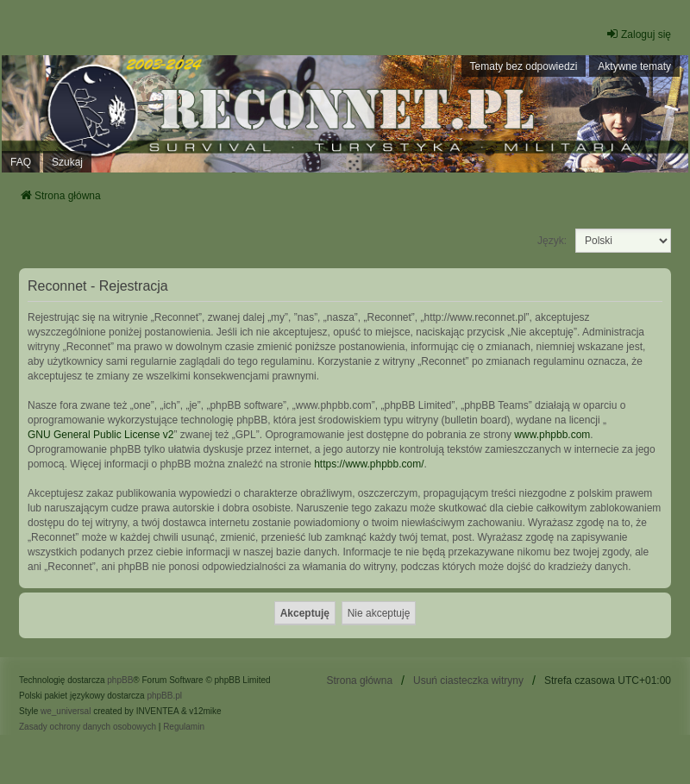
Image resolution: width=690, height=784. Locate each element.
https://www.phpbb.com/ (369, 464)
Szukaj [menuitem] (67, 162)
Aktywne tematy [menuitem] (634, 66)
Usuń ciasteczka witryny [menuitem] (468, 681)
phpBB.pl (164, 696)
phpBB (120, 680)
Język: (552, 241)
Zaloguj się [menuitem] (638, 34)
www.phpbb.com (552, 435)
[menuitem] (88, 727)
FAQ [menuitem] (21, 162)
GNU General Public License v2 (100, 435)
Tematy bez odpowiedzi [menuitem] (524, 66)
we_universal (66, 711)
